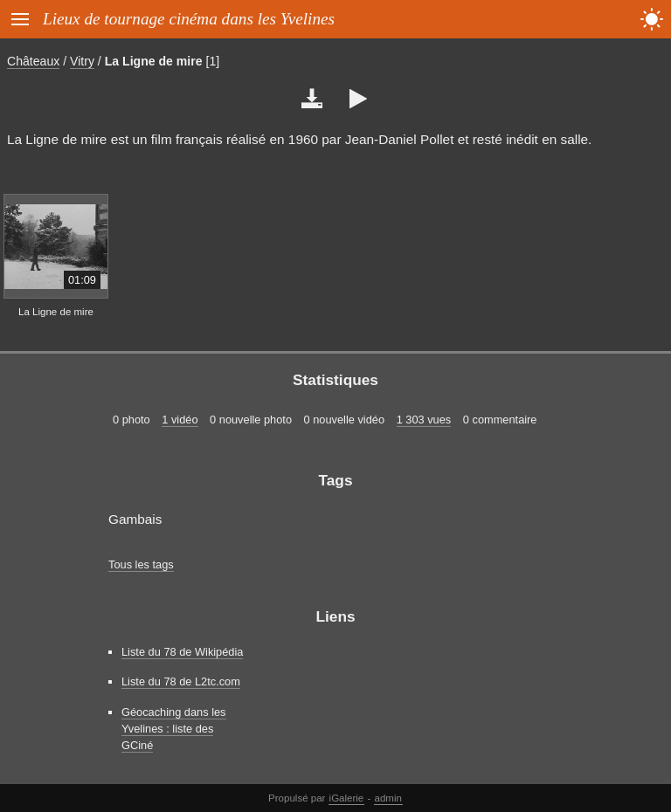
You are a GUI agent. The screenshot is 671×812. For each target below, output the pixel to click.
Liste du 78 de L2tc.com (181, 681)
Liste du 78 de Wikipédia (182, 652)
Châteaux (33, 61)
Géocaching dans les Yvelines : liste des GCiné (174, 729)
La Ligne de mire (154, 61)
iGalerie (347, 798)
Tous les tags (141, 564)
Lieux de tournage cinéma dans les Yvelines (189, 19)
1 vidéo (180, 420)
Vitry (82, 61)
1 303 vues (424, 420)
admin (388, 798)
